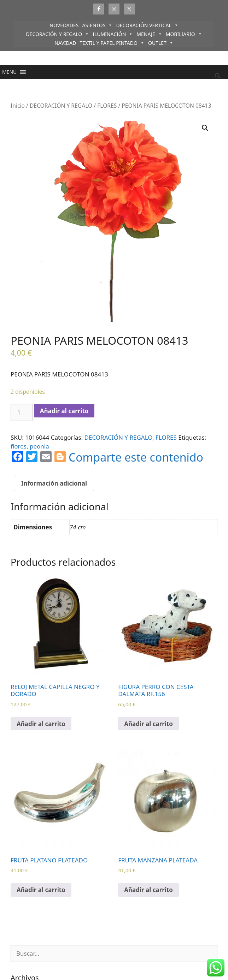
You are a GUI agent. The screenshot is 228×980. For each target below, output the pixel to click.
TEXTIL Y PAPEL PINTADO (112, 43)
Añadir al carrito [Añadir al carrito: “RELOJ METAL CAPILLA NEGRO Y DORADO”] (41, 724)
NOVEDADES (64, 25)
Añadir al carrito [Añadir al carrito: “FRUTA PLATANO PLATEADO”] (41, 890)
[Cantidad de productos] (22, 412)
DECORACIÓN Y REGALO (57, 34)
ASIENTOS (98, 25)
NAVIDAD (65, 43)
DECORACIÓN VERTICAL (147, 25)
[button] (9, 72)
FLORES (107, 106)
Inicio (18, 106)
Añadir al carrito (64, 411)
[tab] (54, 484)
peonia (39, 446)
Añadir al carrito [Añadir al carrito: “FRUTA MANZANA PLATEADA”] (148, 890)
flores (19, 446)
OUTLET (161, 43)
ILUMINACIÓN (113, 34)
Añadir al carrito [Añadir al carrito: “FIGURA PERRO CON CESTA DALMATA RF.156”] (148, 724)
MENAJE (149, 34)
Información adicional (54, 483)
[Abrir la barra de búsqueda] (218, 76)
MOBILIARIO (184, 34)
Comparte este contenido (136, 457)
